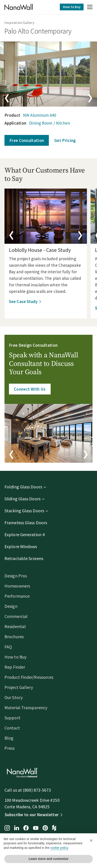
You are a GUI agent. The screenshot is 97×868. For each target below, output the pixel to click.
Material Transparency (26, 707)
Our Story (14, 697)
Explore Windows (21, 546)
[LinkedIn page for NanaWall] (17, 828)
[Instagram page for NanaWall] (7, 828)
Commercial (16, 616)
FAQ (8, 647)
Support (12, 718)
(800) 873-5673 (37, 790)
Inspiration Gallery (19, 23)
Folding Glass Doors (23, 487)
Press (10, 748)
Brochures (14, 637)
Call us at (14, 790)
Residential (15, 626)
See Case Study (23, 301)
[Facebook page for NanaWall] (26, 828)
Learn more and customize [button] (48, 859)
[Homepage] (19, 7)
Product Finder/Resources (29, 677)
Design (11, 606)
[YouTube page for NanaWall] (36, 828)
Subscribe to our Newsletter (32, 815)
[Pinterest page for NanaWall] (45, 828)
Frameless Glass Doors (26, 523)
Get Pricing (65, 140)
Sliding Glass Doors (23, 499)
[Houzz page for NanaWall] (54, 828)
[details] (46, 216)
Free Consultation (27, 140)
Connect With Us (30, 389)
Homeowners (17, 586)
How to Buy (72, 7)
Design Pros (16, 576)
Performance (17, 596)
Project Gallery (19, 687)
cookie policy (59, 848)
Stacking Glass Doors (24, 511)
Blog (9, 738)
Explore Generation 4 (25, 534)
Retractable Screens (24, 558)
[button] (90, 8)
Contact (12, 728)
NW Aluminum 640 (40, 115)
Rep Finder (15, 667)
